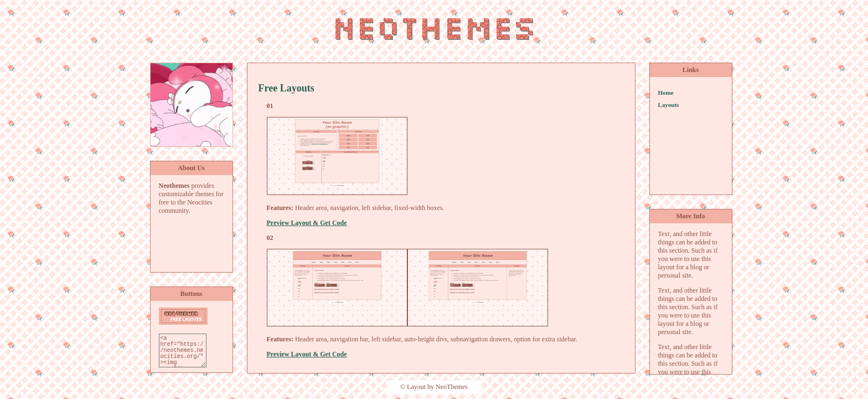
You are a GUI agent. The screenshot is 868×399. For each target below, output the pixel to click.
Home (666, 93)
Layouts (669, 105)
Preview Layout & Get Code (307, 223)
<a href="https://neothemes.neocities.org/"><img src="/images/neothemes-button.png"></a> (183, 351)
